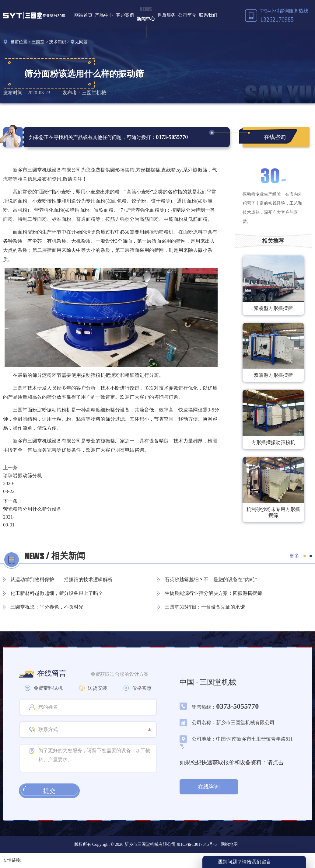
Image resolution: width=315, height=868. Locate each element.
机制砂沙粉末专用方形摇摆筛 (273, 512)
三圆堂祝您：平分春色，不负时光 (47, 607)
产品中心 (104, 15)
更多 (294, 556)
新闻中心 (146, 19)
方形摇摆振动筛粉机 (273, 442)
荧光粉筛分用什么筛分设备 (32, 509)
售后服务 (166, 15)
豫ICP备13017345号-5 (196, 844)
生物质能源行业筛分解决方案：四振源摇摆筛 (213, 593)
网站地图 (229, 844)
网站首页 (83, 15)
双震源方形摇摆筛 (273, 375)
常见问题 (79, 42)
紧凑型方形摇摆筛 (273, 308)
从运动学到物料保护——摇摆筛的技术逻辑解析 (61, 580)
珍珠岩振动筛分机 (23, 476)
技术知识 (58, 42)
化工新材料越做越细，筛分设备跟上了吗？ (57, 593)
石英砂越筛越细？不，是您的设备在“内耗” (211, 580)
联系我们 (208, 15)
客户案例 (125, 15)
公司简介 (187, 15)
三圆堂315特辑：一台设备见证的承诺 (205, 607)
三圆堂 (38, 42)
